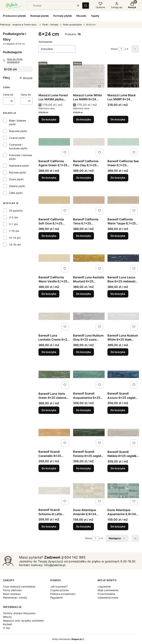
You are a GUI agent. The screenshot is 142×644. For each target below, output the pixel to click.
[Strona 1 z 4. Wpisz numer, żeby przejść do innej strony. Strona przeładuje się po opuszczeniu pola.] (121, 49)
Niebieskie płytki (19, 166)
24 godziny (16, 211)
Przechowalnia (106, 594)
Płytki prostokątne (72, 25)
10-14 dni (15, 238)
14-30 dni (15, 245)
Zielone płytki (17, 186)
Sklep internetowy (67, 639)
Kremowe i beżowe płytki (21, 157)
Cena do (26, 95)
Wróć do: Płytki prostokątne (13, 61)
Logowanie (104, 586)
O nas (6, 628)
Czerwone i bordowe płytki (18, 146)
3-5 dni (13, 217)
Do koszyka (49, 119)
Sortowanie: (46, 42)
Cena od (8, 95)
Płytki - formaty (50, 25)
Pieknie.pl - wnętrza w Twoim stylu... (19, 25)
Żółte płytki (16, 193)
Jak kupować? (59, 586)
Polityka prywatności (63, 594)
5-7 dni (13, 224)
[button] (86, 6)
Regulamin (57, 598)
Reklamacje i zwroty (15, 598)
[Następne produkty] (117, 538)
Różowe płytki (18, 172)
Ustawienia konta (108, 598)
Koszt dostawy (12, 594)
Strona (114, 49)
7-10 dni (14, 231)
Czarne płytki (17, 138)
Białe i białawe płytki (18, 122)
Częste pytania (59, 590)
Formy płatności (12, 590)
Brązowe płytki (18, 131)
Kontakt (8, 624)
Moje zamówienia (108, 590)
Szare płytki (16, 179)
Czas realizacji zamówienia (19, 586)
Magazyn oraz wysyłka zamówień (23, 621)
